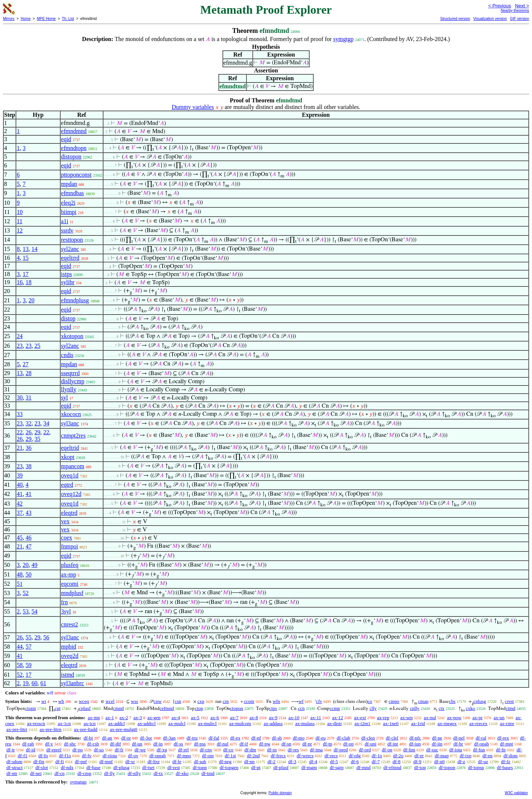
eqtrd (67, 485)
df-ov (133, 756)
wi (44, 701)
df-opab (481, 744)
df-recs (331, 756)
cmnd (118, 708)
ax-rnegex (447, 723)
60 (34, 683)
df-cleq (368, 738)
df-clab (343, 738)
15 (25, 258)
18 (28, 282)
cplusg (480, 701)
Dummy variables (193, 107)
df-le (177, 761)
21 (20, 448)
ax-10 (294, 718)
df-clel (392, 738)
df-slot (42, 767)
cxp (201, 701)
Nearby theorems (515, 11)
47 (28, 546)
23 (20, 346)
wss (134, 701)
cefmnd (167, 708)
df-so (99, 750)
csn (178, 701)
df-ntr (12, 773)
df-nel (459, 738)
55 (28, 637)
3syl (66, 611)
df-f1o (65, 756)
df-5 (334, 761)
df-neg (225, 761)
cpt (58, 708)
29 (37, 432)
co (370, 701)
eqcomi (70, 584)
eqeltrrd (70, 258)
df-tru (192, 738)
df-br (458, 744)
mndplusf (72, 593)
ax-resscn (36, 723)
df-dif (116, 744)
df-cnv (206, 750)
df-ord (365, 750)
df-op (348, 744)
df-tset (148, 767)
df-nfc (415, 738)
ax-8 (254, 718)
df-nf (256, 738)
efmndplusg (75, 300)
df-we (140, 750)
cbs (452, 701)
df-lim (409, 750)
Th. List (68, 19)
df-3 (292, 761)
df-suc (432, 750)
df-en (487, 756)
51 (20, 584)
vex (65, 521)
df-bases (505, 767)
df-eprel (54, 750)
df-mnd (364, 767)
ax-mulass (305, 723)
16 (20, 282)
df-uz (483, 761)
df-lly (110, 773)
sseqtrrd (70, 373)
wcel (110, 701)
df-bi (88, 738)
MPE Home (46, 19)
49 (34, 565)
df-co (228, 750)
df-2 (272, 761)
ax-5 (195, 718)
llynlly (69, 389)
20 (31, 300)
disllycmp (73, 381)
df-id (30, 750)
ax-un (499, 718)
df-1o (377, 756)
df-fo (43, 756)
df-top (420, 767)
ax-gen (154, 718)
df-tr (11, 750)
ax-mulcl (177, 723)
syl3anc (70, 423)
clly (373, 708)
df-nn (249, 761)
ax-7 (234, 718)
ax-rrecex (478, 723)
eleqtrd (69, 513)
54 (34, 611)
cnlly (415, 708)
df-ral (481, 738)
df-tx (158, 773)
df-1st (230, 756)
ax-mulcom (240, 723)
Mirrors (9, 19)
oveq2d (70, 656)
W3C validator (516, 793)
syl (64, 397)
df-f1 (23, 756)
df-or (126, 738)
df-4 (313, 761)
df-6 (355, 761)
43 (28, 513)
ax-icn (89, 723)
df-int (393, 744)
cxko (470, 708)
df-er (419, 756)
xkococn (71, 414)
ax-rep (383, 718)
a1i (65, 221)
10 (20, 212)
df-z (461, 761)
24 (20, 336)
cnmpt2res (73, 436)
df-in (158, 744)
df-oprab (158, 756)
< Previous (499, 6)
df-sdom (14, 761)
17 (25, 274)
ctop (199, 708)
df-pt (256, 767)
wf (301, 701)
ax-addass (273, 723)
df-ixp (465, 756)
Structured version (455, 19)
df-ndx (67, 767)
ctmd (511, 708)
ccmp (335, 708)
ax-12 (338, 718)
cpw (158, 701)
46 (28, 538)
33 (20, 414)
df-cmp (85, 773)
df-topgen (229, 767)
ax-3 (138, 718)
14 (34, 249)
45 (20, 538)
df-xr (130, 761)
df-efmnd (392, 767)
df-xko (182, 773)
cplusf (85, 708)
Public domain (280, 793)
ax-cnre (507, 723)
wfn (276, 701)
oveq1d (70, 475)
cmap (423, 701)
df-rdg (355, 756)
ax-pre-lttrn (50, 729)
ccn (301, 708)
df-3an (169, 738)
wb (61, 701)
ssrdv (67, 230)
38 (28, 466)
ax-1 (110, 718)
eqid (66, 139)
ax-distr (335, 723)
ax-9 (273, 718)
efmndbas (72, 193)
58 (20, 665)
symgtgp (343, 39)
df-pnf (81, 761)
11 (19, 221)
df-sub (200, 761)
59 (28, 665)
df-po (78, 750)
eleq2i (68, 203)
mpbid (69, 647)
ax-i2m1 (362, 723)
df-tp (328, 744)
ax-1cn (64, 723)
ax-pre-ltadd (86, 729)
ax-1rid (418, 723)
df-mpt (506, 744)
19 (25, 683)
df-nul (223, 744)
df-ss (178, 744)
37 (20, 513)
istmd (68, 675)
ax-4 (176, 718)
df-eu (320, 738)
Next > (522, 6)
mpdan (69, 184)
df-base (93, 767)
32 (28, 423)
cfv (319, 701)
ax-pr (478, 718)
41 (20, 494)
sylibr (68, 282)
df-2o (398, 756)
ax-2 (124, 718)
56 (46, 637)
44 (20, 647)
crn (226, 701)
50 (28, 574)
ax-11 (316, 718)
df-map (442, 756)
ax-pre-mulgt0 (123, 729)
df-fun (479, 750)
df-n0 (439, 761)
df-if (244, 744)
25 (37, 346)
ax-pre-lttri (17, 729)
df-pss (200, 744)
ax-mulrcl (207, 723)
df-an (107, 738)
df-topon (447, 767)
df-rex (503, 738)
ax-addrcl (146, 723)
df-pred (341, 750)
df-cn (59, 773)
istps (66, 274)
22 (20, 432)
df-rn (272, 750)
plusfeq (70, 565)
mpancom (73, 466)
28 (28, 373)
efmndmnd (74, 131)
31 (28, 397)
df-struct (14, 767)
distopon (71, 157)
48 (20, 574)
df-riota (110, 756)
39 (20, 475)
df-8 (396, 761)
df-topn (200, 767)
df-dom (511, 756)
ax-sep (406, 718)
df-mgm (309, 767)
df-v (49, 744)
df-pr (307, 744)
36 (28, 448)
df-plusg (121, 767)
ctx (441, 708)
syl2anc (70, 249)
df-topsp (476, 767)
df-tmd (208, 773)
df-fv (87, 756)
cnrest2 (69, 624)
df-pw (265, 744)
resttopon (72, 240)
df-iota (456, 750)
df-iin (437, 744)
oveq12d (71, 494)
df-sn (287, 744)
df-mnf (106, 761)
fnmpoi (69, 546)
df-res (293, 750)
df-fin (39, 761)
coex (66, 538)
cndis (67, 355)
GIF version (519, 19)
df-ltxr (154, 761)
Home (26, 19)
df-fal (214, 738)
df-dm (250, 750)
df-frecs (278, 756)
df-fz (506, 761)
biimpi (69, 212)
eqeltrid (70, 448)
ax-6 (215, 718)
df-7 (376, 761)
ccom (249, 701)
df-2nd (253, 756)
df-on (387, 750)
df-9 (417, 761)
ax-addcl (117, 723)
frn (64, 602)
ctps (273, 708)
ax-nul (430, 718)
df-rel (183, 750)
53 (25, 611)
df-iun (415, 744)
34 (46, 423)
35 (37, 439)
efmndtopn (74, 148)
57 (28, 647)
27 (25, 364)
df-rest (174, 767)
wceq (84, 701)
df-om (208, 756)
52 (25, 593)
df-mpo (184, 756)
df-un (137, 744)
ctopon (237, 708)
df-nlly (134, 773)
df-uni (371, 744)
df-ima (316, 750)
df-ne (437, 738)
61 (43, 683)
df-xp (162, 750)
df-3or (146, 738)
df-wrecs (305, 756)
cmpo (394, 701)
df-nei (36, 773)
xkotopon (72, 336)
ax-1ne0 (391, 723)
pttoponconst (76, 175)
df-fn (501, 750)
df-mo (299, 738)
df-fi (60, 761)
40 (20, 485)
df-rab (28, 744)
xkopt (68, 457)
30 (20, 397)
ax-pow (454, 718)
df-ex (235, 738)
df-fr (119, 750)
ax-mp (69, 574)
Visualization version (490, 19)
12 (20, 230)
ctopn (30, 708)
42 (20, 504)
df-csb (93, 744)
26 (28, 432)
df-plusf (281, 767)
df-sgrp (337, 767)
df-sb (277, 738)
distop (68, 318)
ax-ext (360, 718)
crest (509, 701)
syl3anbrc (72, 683)
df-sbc (70, 744)
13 (25, 249)
